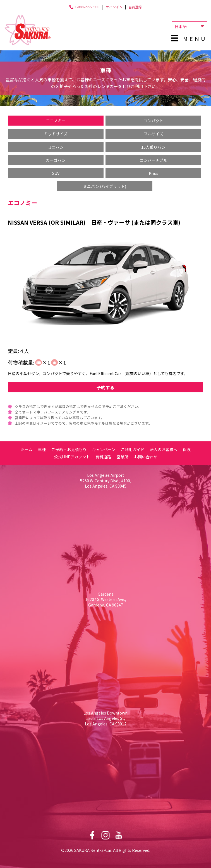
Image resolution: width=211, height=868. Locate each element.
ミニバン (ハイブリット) (105, 186)
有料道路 (103, 457)
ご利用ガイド (133, 449)
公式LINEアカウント (72, 457)
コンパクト (154, 121)
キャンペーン (104, 449)
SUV (56, 173)
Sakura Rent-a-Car (28, 30)
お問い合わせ (146, 457)
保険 (187, 449)
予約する (106, 387)
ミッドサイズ (56, 134)
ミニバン (56, 147)
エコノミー (56, 121)
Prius (154, 173)
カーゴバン (56, 160)
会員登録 (135, 7)
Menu (195, 39)
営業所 (123, 457)
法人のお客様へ (164, 449)
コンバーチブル (154, 160)
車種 (42, 449)
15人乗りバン (153, 147)
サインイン (114, 7)
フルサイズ (154, 134)
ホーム (27, 449)
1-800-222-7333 (87, 7)
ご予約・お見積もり (69, 449)
